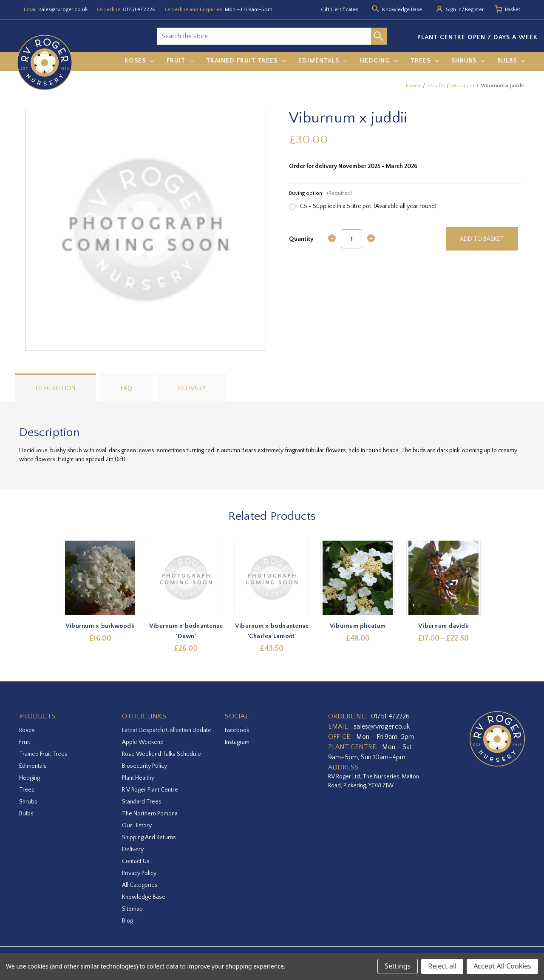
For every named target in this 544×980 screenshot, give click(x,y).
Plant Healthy (138, 778)
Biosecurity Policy (144, 766)
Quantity (301, 239)
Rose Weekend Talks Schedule (161, 754)
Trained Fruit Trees (246, 61)
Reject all (442, 966)
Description (55, 388)
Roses (139, 61)
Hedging (379, 61)
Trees (425, 61)
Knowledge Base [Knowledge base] (402, 9)
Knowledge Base (144, 897)
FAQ (126, 388)
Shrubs (468, 61)
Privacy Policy (139, 873)
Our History (137, 826)
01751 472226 (139, 9)
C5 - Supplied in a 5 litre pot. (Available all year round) (368, 206)
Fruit (180, 61)
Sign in (454, 9)
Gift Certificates (340, 9)
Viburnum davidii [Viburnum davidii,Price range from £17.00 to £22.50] (444, 626)
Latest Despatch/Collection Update (167, 730)
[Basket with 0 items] (513, 10)
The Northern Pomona (150, 814)
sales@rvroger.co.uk (63, 9)
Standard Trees (142, 802)
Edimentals (323, 61)
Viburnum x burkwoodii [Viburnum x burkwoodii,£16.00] (100, 626)
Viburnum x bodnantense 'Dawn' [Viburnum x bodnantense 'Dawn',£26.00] (186, 631)
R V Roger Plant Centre (150, 790)
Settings (398, 966)
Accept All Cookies (502, 966)
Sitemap (132, 909)
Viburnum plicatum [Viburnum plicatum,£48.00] (358, 626)
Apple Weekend (143, 742)
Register (475, 9)
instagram (237, 742)
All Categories (140, 885)
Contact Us (136, 861)
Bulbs (511, 61)
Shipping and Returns (149, 838)
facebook (237, 730)
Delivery (192, 388)
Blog (127, 921)
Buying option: (321, 193)
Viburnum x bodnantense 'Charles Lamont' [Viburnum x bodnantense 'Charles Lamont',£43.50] (272, 631)
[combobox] (264, 36)
